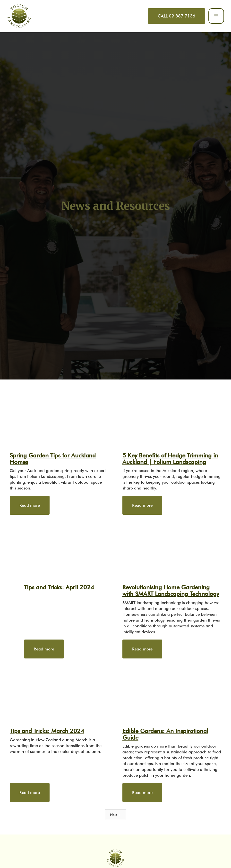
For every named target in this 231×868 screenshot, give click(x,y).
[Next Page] (115, 815)
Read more (30, 505)
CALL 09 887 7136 (176, 16)
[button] (216, 16)
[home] (19, 16)
